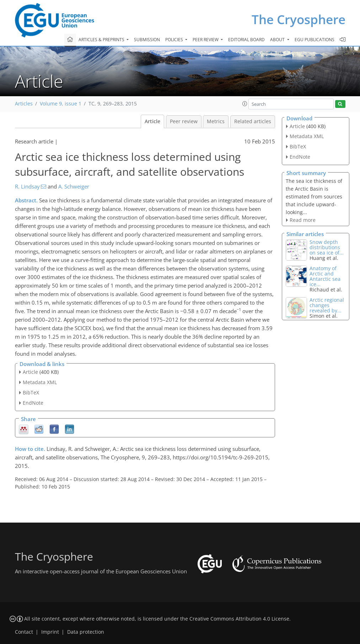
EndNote (33, 403)
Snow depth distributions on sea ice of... (327, 247)
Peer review (184, 121)
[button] (245, 104)
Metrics (216, 121)
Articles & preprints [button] (102, 40)
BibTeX (31, 392)
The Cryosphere (299, 19)
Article (152, 121)
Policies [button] (175, 40)
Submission (147, 40)
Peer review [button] (206, 40)
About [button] (278, 40)
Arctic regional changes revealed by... (327, 305)
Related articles (253, 121)
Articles (24, 104)
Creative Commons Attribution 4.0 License (239, 619)
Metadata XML (40, 382)
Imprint (50, 632)
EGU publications (315, 40)
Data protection (86, 632)
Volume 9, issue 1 (61, 104)
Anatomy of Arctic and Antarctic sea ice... (325, 276)
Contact (24, 632)
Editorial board (246, 40)
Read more (303, 220)
